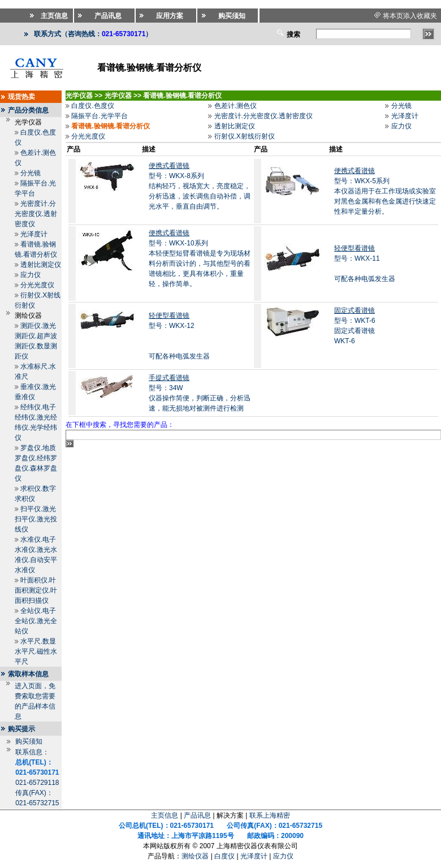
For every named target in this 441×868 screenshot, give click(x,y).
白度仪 (224, 856)
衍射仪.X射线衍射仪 (245, 136)
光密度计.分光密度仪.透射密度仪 (36, 214)
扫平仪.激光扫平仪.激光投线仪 (36, 519)
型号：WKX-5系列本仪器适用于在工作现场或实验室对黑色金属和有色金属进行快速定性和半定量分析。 (385, 191)
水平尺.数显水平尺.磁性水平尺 (36, 651)
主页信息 (165, 815)
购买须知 (29, 741)
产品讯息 (197, 815)
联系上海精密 (270, 815)
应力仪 (31, 275)
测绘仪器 (195, 856)
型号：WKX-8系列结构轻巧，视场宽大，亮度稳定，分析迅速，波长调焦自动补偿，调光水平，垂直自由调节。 (200, 186)
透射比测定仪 (41, 265)
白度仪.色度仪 (92, 106)
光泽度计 (34, 234)
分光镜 (31, 173)
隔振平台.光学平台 (99, 116)
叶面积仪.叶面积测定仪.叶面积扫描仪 (36, 590)
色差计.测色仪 (235, 106)
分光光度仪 (37, 285)
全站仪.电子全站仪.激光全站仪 (36, 621)
